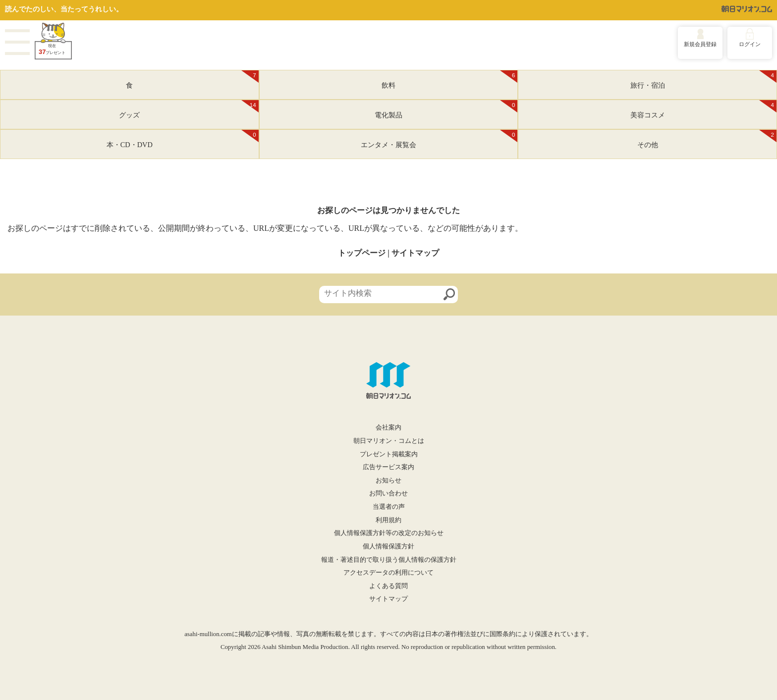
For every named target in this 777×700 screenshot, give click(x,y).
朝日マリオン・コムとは (389, 441)
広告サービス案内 (388, 467)
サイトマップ (415, 253)
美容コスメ (703, 109)
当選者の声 (389, 507)
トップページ (362, 253)
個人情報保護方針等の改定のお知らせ (389, 533)
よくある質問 (388, 586)
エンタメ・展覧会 (439, 139)
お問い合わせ (388, 493)
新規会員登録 (700, 44)
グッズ (189, 109)
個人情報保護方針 (388, 546)
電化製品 (446, 109)
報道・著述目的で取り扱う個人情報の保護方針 (389, 560)
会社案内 (388, 428)
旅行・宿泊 (703, 80)
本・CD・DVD (183, 139)
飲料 (449, 80)
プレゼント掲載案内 (389, 454)
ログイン (750, 44)
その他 (707, 139)
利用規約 (388, 520)
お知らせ (388, 481)
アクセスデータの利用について (388, 573)
